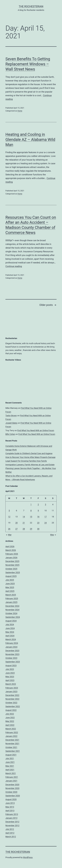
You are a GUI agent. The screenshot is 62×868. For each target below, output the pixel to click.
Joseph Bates (11, 423)
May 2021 (10, 766)
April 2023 (10, 680)
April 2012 (10, 833)
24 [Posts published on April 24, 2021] (46, 523)
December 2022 (12, 695)
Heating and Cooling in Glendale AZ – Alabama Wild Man (30, 140)
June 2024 (10, 628)
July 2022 (10, 714)
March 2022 (11, 729)
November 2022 (12, 699)
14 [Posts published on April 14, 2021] (24, 517)
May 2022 (10, 721)
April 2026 (10, 546)
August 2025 (11, 576)
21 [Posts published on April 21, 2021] (24, 523)
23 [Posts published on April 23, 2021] (38, 523)
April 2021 (10, 770)
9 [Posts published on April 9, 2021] (38, 511)
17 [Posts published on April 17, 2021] (46, 517)
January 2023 (11, 692)
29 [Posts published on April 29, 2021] (31, 529)
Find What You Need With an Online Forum (36, 430)
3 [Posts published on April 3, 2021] (46, 504)
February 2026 (12, 554)
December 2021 (12, 740)
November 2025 (12, 565)
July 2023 (10, 669)
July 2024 (10, 625)
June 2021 (10, 762)
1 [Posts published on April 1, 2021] (31, 504)
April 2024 (10, 636)
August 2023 (11, 666)
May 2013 (10, 807)
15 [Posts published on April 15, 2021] (31, 517)
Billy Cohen (10, 434)
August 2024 (11, 621)
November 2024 (12, 610)
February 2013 (12, 814)
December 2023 (12, 651)
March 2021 (11, 773)
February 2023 (12, 688)
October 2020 (11, 792)
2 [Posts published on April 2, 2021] (38, 504)
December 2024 (12, 606)
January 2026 (11, 558)
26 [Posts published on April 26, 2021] (9, 529)
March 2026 (11, 550)
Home (20, 111)
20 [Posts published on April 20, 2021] (16, 523)
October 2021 (11, 747)
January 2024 (11, 647)
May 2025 (10, 587)
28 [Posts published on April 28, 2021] (24, 529)
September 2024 (13, 617)
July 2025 (10, 580)
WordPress (28, 857)
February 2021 (12, 777)
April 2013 (10, 811)
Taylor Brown (11, 416)
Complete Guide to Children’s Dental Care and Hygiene (29, 453)
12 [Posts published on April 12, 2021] (9, 517)
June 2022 (10, 718)
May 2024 (10, 632)
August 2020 (11, 799)
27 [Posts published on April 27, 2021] (16, 529)
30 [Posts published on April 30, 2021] (38, 529)
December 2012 (12, 822)
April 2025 (10, 591)
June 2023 (10, 673)
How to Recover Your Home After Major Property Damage (30, 457)
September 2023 (13, 662)
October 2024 (11, 613)
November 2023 (12, 654)
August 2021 (11, 755)
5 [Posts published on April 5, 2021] (9, 511)
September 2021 (13, 751)
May (53, 535)
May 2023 (10, 677)
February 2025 (12, 598)
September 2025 (13, 572)
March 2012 (11, 837)
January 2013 (11, 818)
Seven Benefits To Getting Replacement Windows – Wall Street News (28, 64)
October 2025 (11, 569)
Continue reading (14, 266)
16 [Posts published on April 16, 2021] (38, 517)
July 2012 (10, 829)
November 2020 (12, 788)
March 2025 (11, 595)
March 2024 (11, 639)
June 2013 (10, 803)
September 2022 (13, 706)
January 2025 (11, 602)
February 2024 (12, 643)
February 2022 (12, 732)
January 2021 (11, 781)
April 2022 (10, 725)
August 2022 (11, 710)
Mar (8, 535)
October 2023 (11, 658)
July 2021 (10, 758)
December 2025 (12, 561)
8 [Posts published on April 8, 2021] (31, 511)
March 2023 (11, 684)
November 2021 (12, 744)
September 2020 (13, 796)
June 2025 (10, 584)
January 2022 (11, 736)
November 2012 (12, 826)
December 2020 (12, 785)
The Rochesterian (31, 6)
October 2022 (11, 703)
